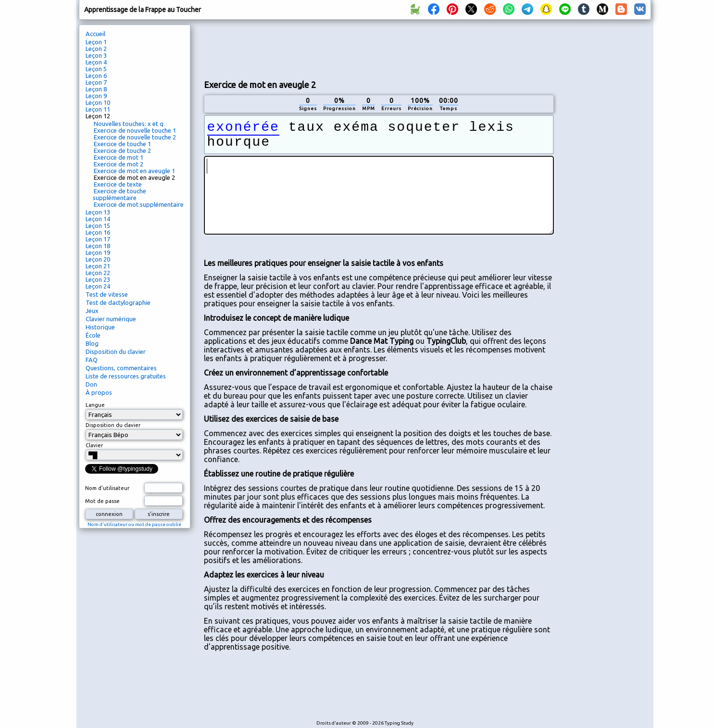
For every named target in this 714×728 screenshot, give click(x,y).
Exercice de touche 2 (122, 151)
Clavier (94, 445)
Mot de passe (102, 501)
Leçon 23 (98, 279)
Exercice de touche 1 (122, 144)
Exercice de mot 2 (119, 164)
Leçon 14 (98, 219)
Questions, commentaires (121, 368)
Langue (95, 405)
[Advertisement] (379, 49)
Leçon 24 (98, 286)
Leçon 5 (96, 69)
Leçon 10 (98, 102)
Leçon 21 (98, 266)
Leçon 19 (98, 252)
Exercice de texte (118, 184)
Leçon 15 (98, 226)
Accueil (95, 34)
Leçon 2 (96, 49)
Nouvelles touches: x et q (129, 124)
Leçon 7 (96, 82)
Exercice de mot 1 (119, 157)
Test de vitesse (107, 294)
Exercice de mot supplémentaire (139, 204)
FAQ (92, 360)
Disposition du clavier (116, 351)
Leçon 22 (98, 273)
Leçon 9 (96, 96)
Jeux (92, 311)
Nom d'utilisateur (107, 488)
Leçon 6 (96, 75)
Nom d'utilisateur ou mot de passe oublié (134, 524)
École (93, 335)
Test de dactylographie (118, 302)
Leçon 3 (96, 55)
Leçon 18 (98, 246)
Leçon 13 (98, 212)
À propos (99, 392)
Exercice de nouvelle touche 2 (135, 137)
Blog (92, 343)
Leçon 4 (96, 62)
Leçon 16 (98, 232)
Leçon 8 (96, 89)
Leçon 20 (98, 259)
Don (91, 384)
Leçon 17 (98, 239)
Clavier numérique (111, 319)
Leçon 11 (98, 109)
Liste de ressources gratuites (126, 376)
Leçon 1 (96, 42)
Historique (100, 327)
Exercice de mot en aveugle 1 (134, 171)
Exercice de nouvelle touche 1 (135, 130)
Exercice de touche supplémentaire (119, 194)
